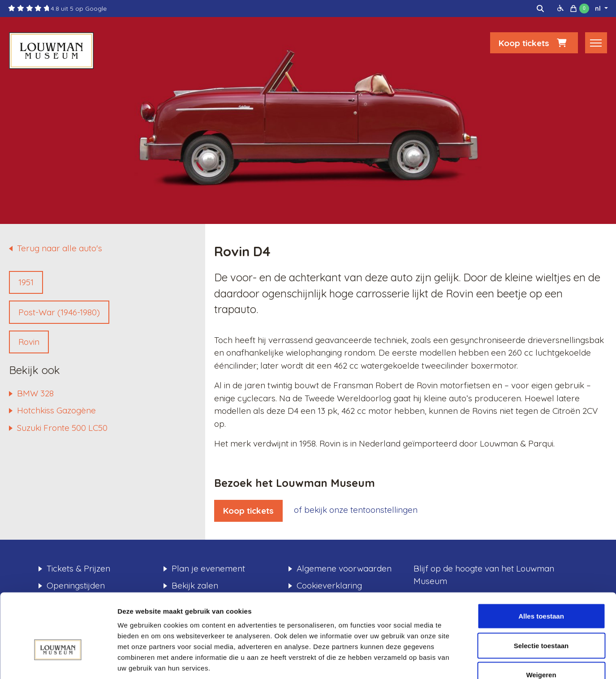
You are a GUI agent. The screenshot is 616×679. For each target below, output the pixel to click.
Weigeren (541, 620)
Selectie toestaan (541, 591)
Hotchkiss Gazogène (56, 410)
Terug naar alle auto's (60, 248)
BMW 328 (35, 393)
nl (599, 9)
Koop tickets (534, 43)
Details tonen (484, 661)
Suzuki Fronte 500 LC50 (62, 428)
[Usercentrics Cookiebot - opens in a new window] (58, 662)
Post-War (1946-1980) (59, 312)
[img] (540, 9)
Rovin (29, 342)
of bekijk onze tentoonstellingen (356, 510)
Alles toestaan (541, 561)
